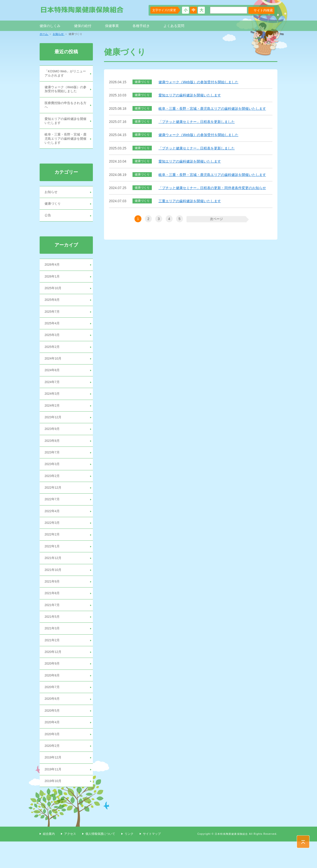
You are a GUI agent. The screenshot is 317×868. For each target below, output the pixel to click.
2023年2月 (53, 491)
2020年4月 (53, 747)
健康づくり (53, 209)
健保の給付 (83, 26)
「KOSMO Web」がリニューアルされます (66, 74)
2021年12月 (54, 576)
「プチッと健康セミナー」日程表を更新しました (197, 122)
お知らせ (52, 197)
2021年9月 (53, 600)
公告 (48, 222)
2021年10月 (54, 588)
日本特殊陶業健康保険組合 (82, 10)
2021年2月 (53, 661)
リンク (129, 861)
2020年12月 (54, 673)
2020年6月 (53, 722)
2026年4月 (53, 271)
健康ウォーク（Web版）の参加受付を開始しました (198, 82)
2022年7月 (53, 515)
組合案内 (49, 861)
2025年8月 (53, 308)
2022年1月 (53, 564)
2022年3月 (53, 539)
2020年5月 (53, 734)
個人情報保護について (100, 861)
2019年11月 (54, 795)
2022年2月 (53, 552)
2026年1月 (53, 283)
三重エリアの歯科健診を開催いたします (190, 201)
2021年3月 (53, 649)
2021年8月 (53, 613)
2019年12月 (54, 783)
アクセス (70, 861)
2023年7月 (53, 466)
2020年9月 (53, 686)
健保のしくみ (50, 26)
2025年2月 (53, 357)
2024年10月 (54, 369)
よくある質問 (174, 26)
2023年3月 (53, 478)
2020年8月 (53, 698)
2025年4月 (53, 332)
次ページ (215, 219)
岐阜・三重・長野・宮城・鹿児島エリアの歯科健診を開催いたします (212, 109)
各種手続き (141, 26)
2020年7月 (53, 710)
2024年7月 (53, 393)
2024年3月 (53, 405)
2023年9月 (53, 442)
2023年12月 (54, 430)
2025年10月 (54, 296)
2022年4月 (53, 527)
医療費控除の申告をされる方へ (65, 107)
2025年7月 (53, 320)
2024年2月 (53, 418)
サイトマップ (152, 861)
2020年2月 (53, 771)
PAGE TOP (303, 842)
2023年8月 (53, 454)
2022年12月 (54, 503)
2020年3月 (53, 759)
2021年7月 (53, 625)
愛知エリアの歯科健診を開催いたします (190, 95)
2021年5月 (53, 637)
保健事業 (112, 26)
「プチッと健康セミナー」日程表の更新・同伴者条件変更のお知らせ (212, 188)
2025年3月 (53, 344)
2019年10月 (54, 808)
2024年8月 (53, 381)
